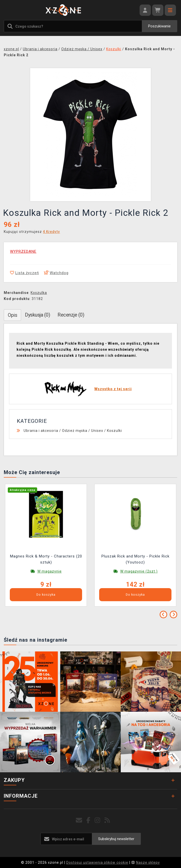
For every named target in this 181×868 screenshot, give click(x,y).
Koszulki (114, 431)
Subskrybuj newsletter (116, 839)
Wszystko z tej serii (113, 389)
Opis (12, 315)
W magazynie (50, 571)
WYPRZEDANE (23, 251)
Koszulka (39, 293)
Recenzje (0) (71, 315)
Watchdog (56, 273)
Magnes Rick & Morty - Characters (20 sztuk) (46, 559)
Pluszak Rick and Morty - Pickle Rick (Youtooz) (135, 559)
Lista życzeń (24, 273)
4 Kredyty (51, 232)
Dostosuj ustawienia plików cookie (97, 862)
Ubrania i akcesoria (41, 431)
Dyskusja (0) (37, 315)
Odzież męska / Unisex (83, 431)
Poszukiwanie (159, 26)
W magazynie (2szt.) (139, 571)
